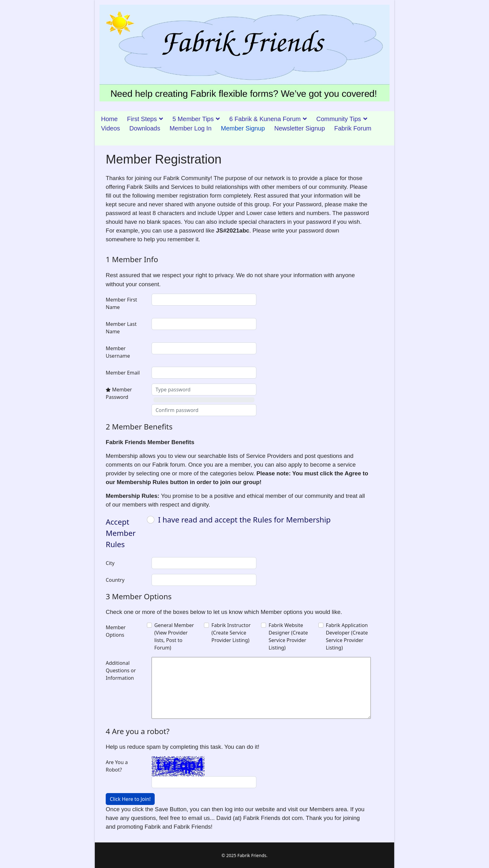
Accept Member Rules (121, 533)
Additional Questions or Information (121, 670)
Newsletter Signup (299, 128)
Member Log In (191, 128)
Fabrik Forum (353, 128)
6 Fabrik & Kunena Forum (265, 119)
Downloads (145, 128)
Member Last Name (121, 328)
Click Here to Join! (130, 799)
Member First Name (121, 303)
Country (115, 580)
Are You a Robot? (117, 766)
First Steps (142, 119)
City (110, 563)
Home (109, 119)
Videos (111, 128)
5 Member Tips (193, 119)
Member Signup (243, 128)
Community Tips (339, 119)
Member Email (123, 373)
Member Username (118, 352)
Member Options (116, 631)
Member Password (119, 393)
